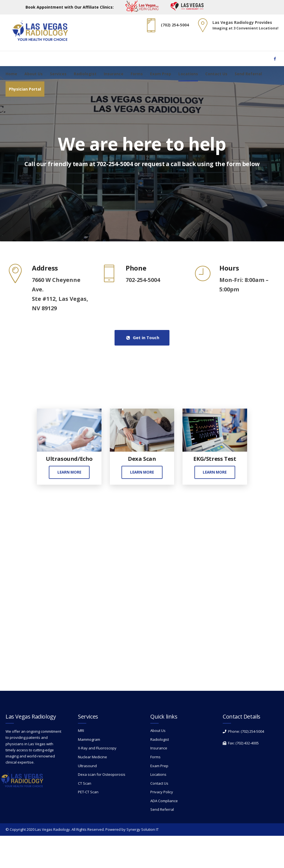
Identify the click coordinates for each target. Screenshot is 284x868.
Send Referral (248, 74)
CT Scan (85, 816)
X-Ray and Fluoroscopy (97, 780)
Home (11, 74)
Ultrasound (87, 798)
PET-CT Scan (88, 824)
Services (58, 74)
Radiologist (85, 74)
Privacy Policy (162, 824)
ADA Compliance (164, 833)
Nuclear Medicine (92, 789)
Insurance (114, 74)
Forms (137, 74)
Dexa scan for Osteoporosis (102, 807)
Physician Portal (25, 89)
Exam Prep (161, 74)
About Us (34, 74)
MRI (81, 763)
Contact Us (216, 74)
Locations (188, 74)
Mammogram (89, 772)
